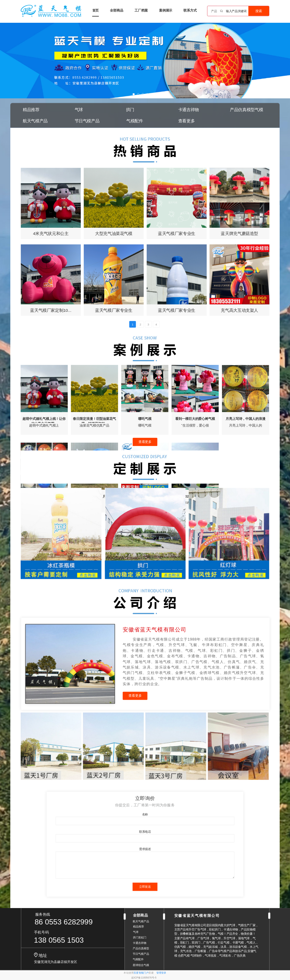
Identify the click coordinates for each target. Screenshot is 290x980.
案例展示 (166, 10)
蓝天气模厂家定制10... (51, 310)
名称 (145, 814)
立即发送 (145, 887)
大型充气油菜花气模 (114, 234)
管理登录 (161, 973)
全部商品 (117, 10)
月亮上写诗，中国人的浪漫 (246, 419)
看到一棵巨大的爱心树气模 (195, 419)
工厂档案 (141, 10)
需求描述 (145, 849)
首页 (96, 10)
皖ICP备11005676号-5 (144, 978)
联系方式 (190, 10)
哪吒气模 (145, 419)
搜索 (259, 11)
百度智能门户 (141, 973)
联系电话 (145, 832)
